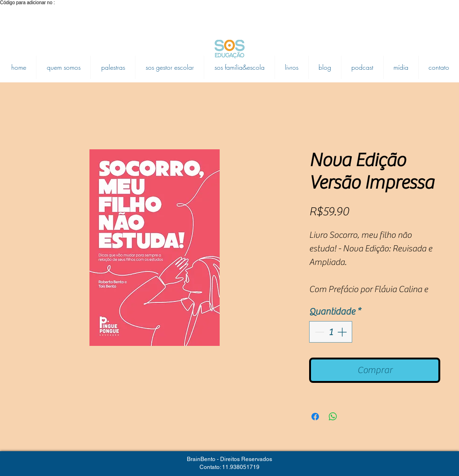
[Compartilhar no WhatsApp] (333, 417)
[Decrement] (318, 332)
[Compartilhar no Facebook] (315, 417)
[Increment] (343, 332)
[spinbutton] (331, 332)
